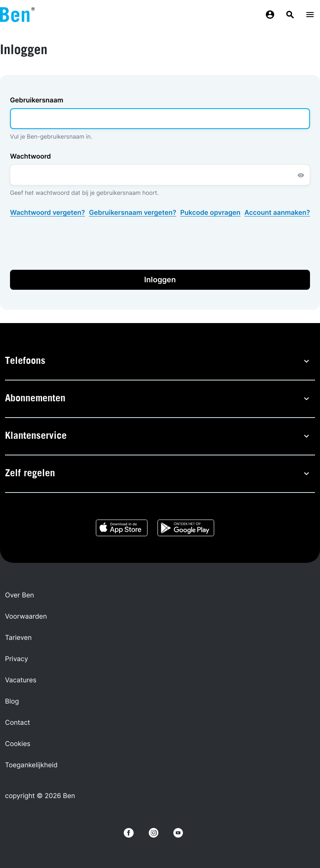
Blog (12, 701)
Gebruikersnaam (37, 100)
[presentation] (73, 244)
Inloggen (160, 280)
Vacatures (21, 680)
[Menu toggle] (310, 15)
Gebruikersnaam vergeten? (132, 212)
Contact (17, 722)
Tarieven (18, 637)
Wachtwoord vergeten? (47, 212)
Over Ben (20, 595)
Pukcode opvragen (211, 212)
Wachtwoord (30, 156)
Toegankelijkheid (31, 765)
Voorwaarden (26, 616)
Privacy (16, 659)
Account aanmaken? (277, 212)
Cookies (18, 744)
